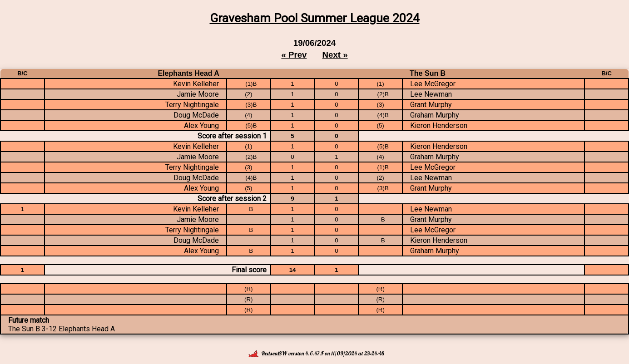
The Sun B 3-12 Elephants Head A (62, 329)
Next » (335, 55)
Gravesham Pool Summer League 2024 (315, 18)
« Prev (294, 55)
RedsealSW (267, 353)
